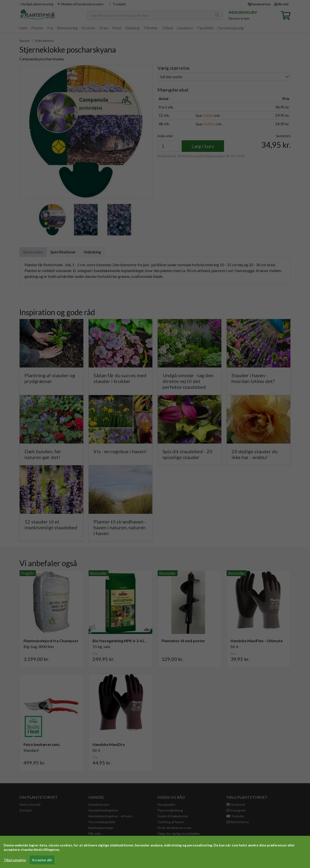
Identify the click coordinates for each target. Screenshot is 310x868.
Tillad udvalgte (15, 860)
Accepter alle (42, 860)
